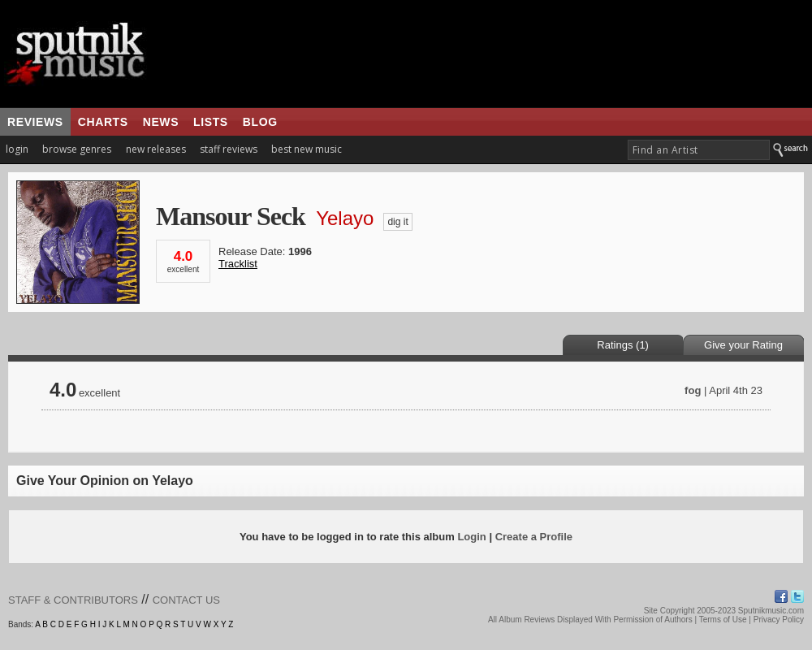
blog (260, 122)
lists (211, 122)
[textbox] (699, 150)
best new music (307, 149)
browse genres (77, 149)
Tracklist (238, 264)
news (161, 122)
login (17, 149)
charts (103, 122)
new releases (156, 149)
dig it (397, 222)
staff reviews (229, 149)
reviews (35, 122)
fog (693, 390)
